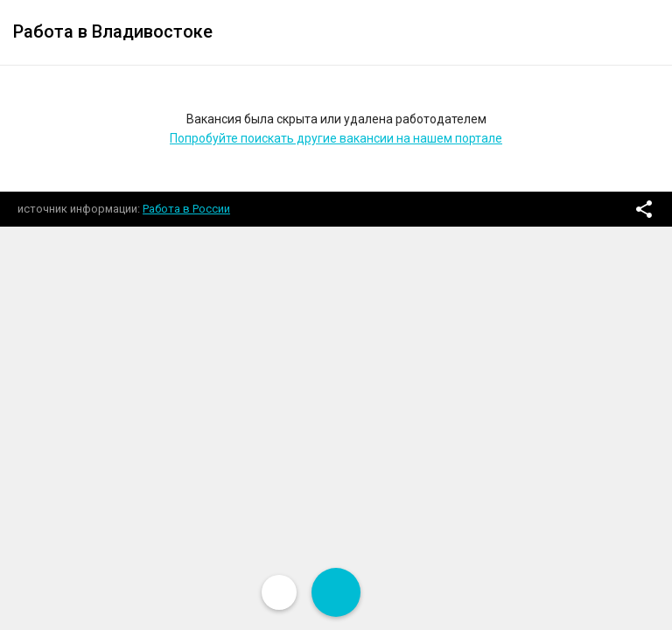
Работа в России (186, 209)
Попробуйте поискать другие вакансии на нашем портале (336, 138)
